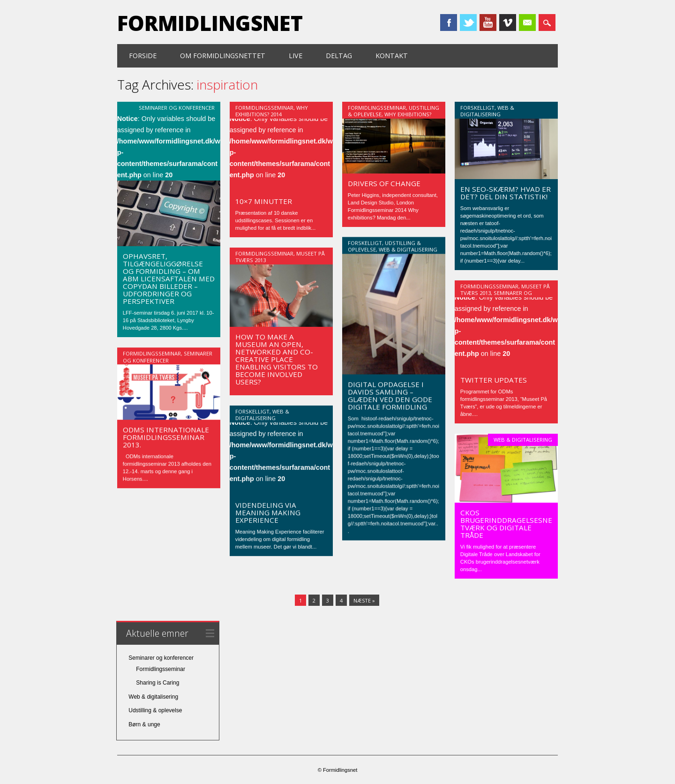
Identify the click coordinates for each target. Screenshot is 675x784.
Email (527, 23)
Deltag (339, 56)
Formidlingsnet (210, 23)
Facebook (449, 23)
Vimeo (508, 23)
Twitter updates (494, 380)
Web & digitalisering (487, 111)
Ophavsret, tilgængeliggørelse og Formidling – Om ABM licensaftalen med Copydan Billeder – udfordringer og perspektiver (169, 279)
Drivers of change (384, 183)
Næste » (364, 600)
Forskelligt (477, 108)
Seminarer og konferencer (177, 108)
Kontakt (392, 56)
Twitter (468, 23)
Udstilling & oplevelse (155, 710)
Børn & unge (144, 724)
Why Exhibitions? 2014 (272, 111)
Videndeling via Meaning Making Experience (268, 513)
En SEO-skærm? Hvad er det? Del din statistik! (506, 193)
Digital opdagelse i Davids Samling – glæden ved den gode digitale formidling (390, 396)
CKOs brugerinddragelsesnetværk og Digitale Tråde (506, 524)
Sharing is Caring (157, 682)
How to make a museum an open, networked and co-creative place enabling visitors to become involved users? (277, 359)
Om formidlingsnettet (223, 56)
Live (296, 56)
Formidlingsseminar (264, 108)
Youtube (488, 23)
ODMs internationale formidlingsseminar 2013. (166, 437)
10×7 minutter (264, 201)
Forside (143, 56)
